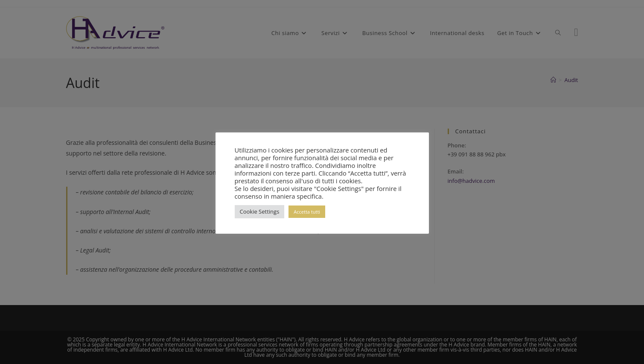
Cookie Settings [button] (260, 211)
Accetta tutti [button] (307, 212)
